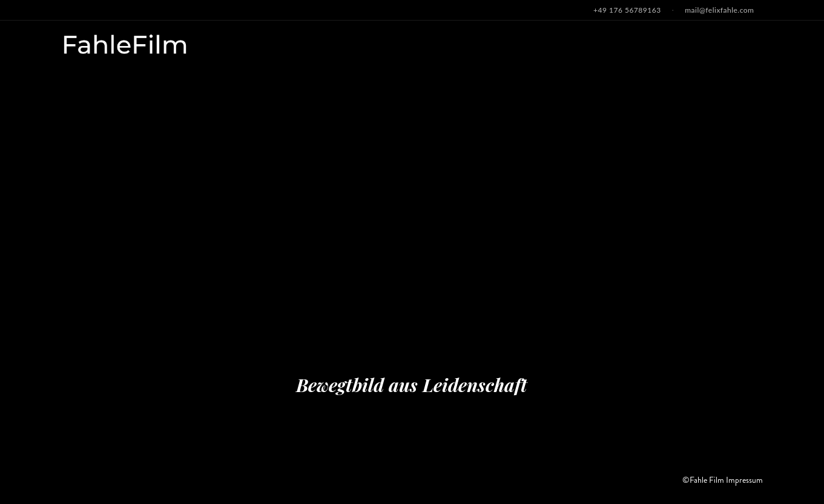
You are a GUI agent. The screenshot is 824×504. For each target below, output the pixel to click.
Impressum (744, 480)
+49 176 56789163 (627, 10)
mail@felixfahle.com (719, 10)
